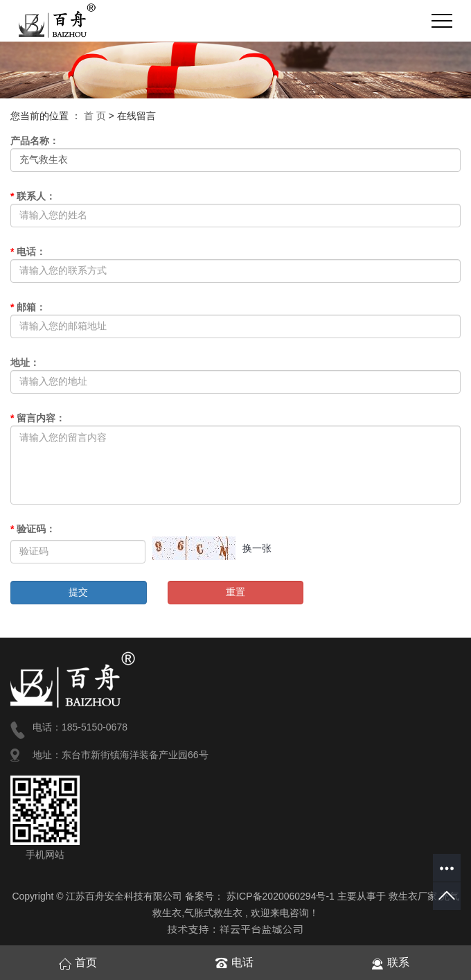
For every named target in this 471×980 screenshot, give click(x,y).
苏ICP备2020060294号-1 (281, 896)
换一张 (257, 548)
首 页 (95, 116)
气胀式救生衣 (213, 913)
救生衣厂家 (413, 896)
